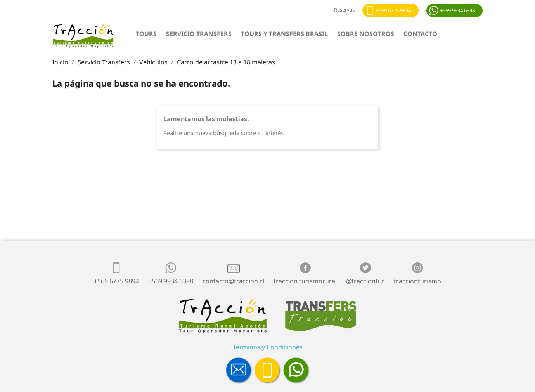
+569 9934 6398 (457, 10)
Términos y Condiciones (268, 347)
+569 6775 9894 (393, 10)
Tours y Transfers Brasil (284, 34)
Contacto (420, 34)
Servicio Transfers (199, 34)
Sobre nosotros (366, 34)
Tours (146, 34)
